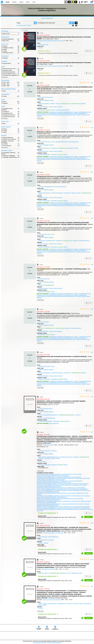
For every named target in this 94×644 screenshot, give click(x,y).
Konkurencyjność (51, 241)
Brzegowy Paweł (62, 142)
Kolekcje (29, 25)
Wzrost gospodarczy (76, 328)
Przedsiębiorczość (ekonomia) (46, 540)
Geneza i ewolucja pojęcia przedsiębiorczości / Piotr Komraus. (53, 476)
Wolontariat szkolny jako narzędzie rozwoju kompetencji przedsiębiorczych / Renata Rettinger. (61, 488)
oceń (92, 83)
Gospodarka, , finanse (46, 110)
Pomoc (28, 2)
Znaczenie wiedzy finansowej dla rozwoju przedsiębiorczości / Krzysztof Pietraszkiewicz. (60, 481)
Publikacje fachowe (48, 412)
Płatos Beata (61, 187)
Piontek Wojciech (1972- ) (46, 234)
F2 (86, 2)
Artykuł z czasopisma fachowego (47, 418)
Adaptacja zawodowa (44, 103)
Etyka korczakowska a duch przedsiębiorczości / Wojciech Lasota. (54, 482)
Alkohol (40, 415)
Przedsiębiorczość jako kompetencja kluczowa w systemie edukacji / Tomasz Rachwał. (59, 474)
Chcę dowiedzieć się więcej (40, 643)
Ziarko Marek (73, 142)
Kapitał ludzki (42, 241)
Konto (34, 2)
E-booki (40, 48)
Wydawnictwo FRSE (48, 445)
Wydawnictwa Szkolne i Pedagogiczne (53, 533)
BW (69, 2)
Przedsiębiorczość (62, 604)
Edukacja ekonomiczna (44, 148)
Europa (40, 194)
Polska (58, 458)
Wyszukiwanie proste (21, 25)
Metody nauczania (76, 193)
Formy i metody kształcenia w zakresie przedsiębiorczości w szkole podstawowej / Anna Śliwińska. (62, 489)
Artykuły (40, 100)
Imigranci (53, 103)
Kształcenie (54, 148)
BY (76, 2)
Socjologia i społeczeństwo (63, 110)
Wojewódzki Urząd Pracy (48, 569)
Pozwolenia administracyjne (50, 415)
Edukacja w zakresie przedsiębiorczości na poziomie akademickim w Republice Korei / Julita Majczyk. (63, 508)
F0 (79, 2)
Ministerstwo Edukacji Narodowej (52, 600)
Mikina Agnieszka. (43, 537)
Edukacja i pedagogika (44, 154)
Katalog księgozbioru (47, 18)
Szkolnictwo (47, 458)
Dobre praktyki (42, 457)
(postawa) (78, 103)
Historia (21, 2)
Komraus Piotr (43, 322)
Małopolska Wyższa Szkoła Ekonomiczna (48, 41)
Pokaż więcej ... (5, 77)
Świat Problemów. (54, 423)
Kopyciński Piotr (44, 279)
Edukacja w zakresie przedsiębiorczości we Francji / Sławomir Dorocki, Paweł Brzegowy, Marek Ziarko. (63, 507)
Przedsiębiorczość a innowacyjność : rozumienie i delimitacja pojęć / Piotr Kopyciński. (59, 477)
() (66, 415)
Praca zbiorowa (42, 461)
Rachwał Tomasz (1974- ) (46, 366)
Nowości (14, 2)
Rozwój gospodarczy (84, 241)
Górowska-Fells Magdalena (47, 187)
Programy (41, 608)
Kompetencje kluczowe (57, 193)
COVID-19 (78, 415)
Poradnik (46, 543)
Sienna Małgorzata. (54, 537)
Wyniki (8, 2)
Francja (76, 148)
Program (40, 543)
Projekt (68, 573)
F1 (82, 2)
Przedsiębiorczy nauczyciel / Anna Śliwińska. (48, 500)
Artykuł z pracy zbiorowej (56, 107)
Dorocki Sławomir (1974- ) (47, 142)
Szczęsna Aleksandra (45, 409)
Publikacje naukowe (48, 100)
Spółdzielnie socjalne (77, 573)
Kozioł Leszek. (43, 44)
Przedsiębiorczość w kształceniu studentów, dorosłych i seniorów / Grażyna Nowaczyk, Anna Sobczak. (63, 496)
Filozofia (76, 604)
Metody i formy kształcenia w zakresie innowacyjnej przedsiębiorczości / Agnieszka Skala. (60, 498)
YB (72, 2)
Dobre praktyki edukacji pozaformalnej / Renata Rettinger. (52, 497)
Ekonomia (70, 604)
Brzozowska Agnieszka (46, 97)
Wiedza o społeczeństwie (50, 604)
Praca (58, 103)
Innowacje (41, 285)
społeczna (44, 573)
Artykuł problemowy (43, 107)
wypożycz (89, 517)
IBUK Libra (62, 41)
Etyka (81, 604)
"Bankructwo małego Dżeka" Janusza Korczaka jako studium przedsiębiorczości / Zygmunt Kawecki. (63, 484)
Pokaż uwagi (40, 118)
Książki (40, 454)
